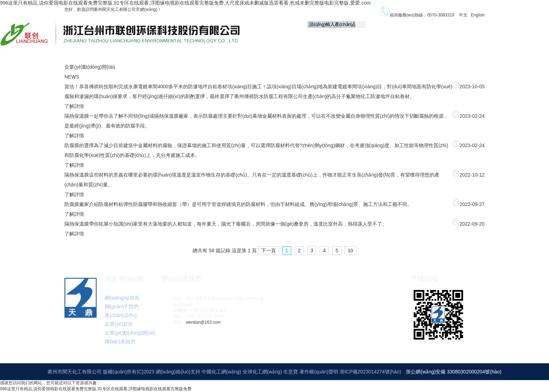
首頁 (318, 36)
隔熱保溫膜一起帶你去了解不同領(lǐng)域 (109, 116)
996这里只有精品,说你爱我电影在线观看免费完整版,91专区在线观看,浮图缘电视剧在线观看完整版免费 (96, 389)
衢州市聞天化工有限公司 (75, 372)
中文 (463, 15)
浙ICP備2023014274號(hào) (370, 372)
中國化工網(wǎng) (221, 372)
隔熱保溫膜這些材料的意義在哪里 (101, 175)
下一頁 (269, 250)
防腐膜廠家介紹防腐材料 (91, 204)
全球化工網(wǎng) (262, 372)
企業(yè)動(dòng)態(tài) (489, 36)
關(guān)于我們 (351, 36)
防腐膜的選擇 (79, 145)
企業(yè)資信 (438, 36)
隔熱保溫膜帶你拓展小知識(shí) (99, 224)
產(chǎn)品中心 (396, 37)
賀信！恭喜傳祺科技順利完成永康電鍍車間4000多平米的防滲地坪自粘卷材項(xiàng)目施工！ (166, 87)
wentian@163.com (203, 322)
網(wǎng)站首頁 (122, 298)
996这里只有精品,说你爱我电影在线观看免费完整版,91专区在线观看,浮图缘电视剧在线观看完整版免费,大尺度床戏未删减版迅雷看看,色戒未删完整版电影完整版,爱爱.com (185, 3)
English (478, 15)
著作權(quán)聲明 (319, 372)
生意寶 (291, 372)
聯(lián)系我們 (439, 50)
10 (350, 250)
